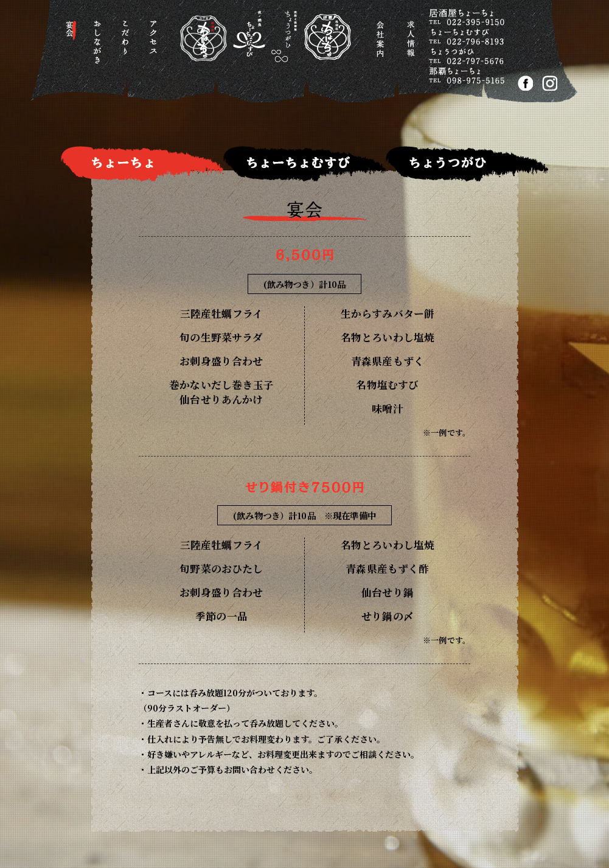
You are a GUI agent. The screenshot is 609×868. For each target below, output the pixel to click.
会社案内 (382, 45)
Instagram (550, 83)
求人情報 (413, 45)
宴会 (71, 45)
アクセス (155, 45)
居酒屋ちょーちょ (256, 48)
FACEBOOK (525, 83)
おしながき (99, 45)
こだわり (127, 45)
